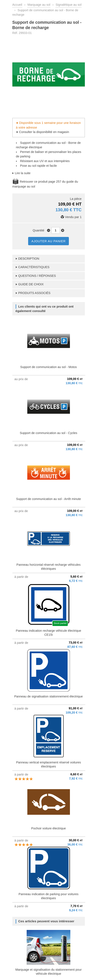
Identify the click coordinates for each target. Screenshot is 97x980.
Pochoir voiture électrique (48, 828)
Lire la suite (23, 173)
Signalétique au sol (69, 5)
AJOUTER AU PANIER (48, 241)
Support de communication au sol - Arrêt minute (49, 499)
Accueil (17, 5)
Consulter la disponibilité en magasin (44, 132)
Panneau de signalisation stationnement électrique (49, 696)
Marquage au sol (39, 5)
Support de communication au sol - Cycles (49, 433)
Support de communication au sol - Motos (49, 367)
